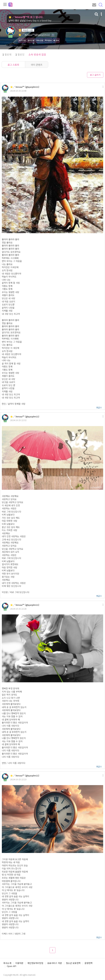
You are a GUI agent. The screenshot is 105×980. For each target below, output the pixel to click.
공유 (56, 40)
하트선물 (40, 40)
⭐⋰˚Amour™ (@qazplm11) (25, 87)
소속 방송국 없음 (37, 54)
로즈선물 (22, 40)
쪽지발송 (48, 40)
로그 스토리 (13, 65)
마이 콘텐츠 (37, 65)
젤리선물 (31, 40)
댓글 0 (99, 407)
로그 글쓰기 (95, 75)
